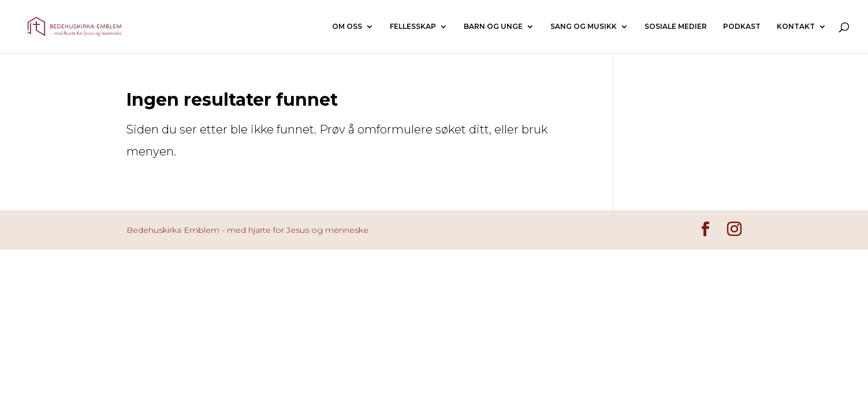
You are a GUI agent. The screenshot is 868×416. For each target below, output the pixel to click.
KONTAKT (796, 27)
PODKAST (742, 27)
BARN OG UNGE (493, 27)
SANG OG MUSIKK (584, 27)
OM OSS (347, 27)
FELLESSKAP (413, 27)
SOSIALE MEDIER (676, 27)
